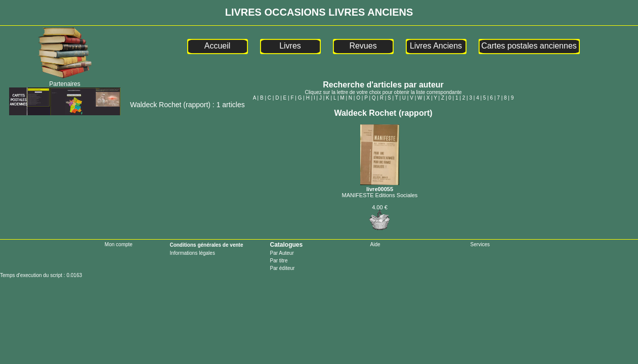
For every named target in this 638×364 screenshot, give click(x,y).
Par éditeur (282, 268)
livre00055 (380, 186)
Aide (375, 244)
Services (480, 244)
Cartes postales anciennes (529, 46)
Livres (290, 46)
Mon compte (119, 244)
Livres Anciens (436, 46)
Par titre (279, 261)
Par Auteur (282, 253)
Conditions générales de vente (206, 245)
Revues (363, 46)
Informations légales (192, 253)
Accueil (218, 46)
